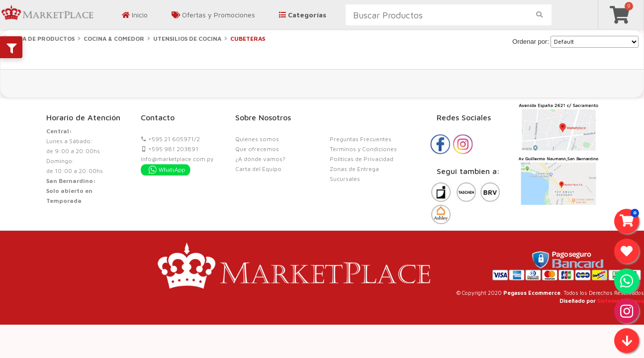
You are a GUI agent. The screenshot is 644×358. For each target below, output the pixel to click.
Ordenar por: (531, 42)
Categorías (303, 15)
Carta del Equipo (258, 169)
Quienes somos (257, 139)
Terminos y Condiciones (363, 149)
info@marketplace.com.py (177, 159)
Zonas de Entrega (354, 169)
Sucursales (345, 179)
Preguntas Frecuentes (361, 139)
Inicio (135, 15)
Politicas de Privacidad (362, 159)
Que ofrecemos (257, 149)
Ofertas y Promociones (213, 15)
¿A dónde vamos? (260, 159)
